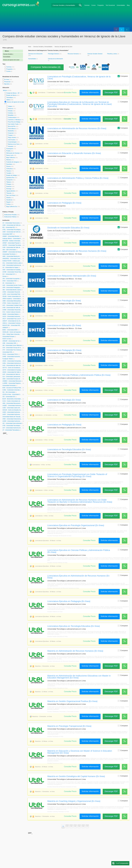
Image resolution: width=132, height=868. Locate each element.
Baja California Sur (12, 207)
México (5, 90)
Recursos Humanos (73, 54)
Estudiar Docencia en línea (55, 763)
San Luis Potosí (11, 195)
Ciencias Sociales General (95, 54)
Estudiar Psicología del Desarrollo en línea (59, 536)
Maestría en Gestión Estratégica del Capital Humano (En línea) (76, 776)
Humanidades (32, 59)
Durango (9, 189)
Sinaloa (9, 198)
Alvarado (11, 146)
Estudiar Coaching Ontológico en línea (58, 812)
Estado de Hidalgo (12, 175)
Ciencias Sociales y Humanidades (43, 47)
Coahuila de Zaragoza (13, 162)
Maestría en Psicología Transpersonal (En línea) (69, 726)
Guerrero (9, 186)
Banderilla (11, 131)
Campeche (10, 180)
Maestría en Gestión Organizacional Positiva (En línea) (72, 701)
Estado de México (11, 95)
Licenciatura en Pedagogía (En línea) (64, 203)
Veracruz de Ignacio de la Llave (15, 102)
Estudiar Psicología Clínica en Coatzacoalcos (60, 89)
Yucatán (9, 173)
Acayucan (11, 133)
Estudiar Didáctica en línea (55, 612)
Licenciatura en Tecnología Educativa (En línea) (69, 449)
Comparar (123, 76)
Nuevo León (10, 155)
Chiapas (9, 184)
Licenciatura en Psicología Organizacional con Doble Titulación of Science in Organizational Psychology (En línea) (77, 475)
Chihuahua (10, 169)
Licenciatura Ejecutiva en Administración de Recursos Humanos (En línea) (78, 577)
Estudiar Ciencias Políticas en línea (57, 189)
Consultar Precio (70, 93)
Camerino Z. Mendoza (14, 120)
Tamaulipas (10, 98)
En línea (7, 80)
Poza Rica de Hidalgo (14, 122)
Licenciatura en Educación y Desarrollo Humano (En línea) (74, 153)
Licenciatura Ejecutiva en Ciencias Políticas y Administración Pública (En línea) (79, 551)
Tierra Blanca (12, 129)
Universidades (121, 5)
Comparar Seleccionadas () (46, 67)
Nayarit (8, 202)
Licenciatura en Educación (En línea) (64, 325)
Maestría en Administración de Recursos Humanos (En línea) (75, 651)
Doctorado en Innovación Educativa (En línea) (68, 228)
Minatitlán (11, 115)
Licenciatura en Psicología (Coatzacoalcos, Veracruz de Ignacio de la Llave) (79, 78)
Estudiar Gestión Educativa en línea (58, 336)
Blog (128, 5)
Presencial (7, 82)
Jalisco (8, 100)
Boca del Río (12, 126)
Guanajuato (10, 149)
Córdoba (10, 113)
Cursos (94, 5)
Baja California (11, 158)
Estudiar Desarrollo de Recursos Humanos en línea (62, 787)
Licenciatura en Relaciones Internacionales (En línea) (72, 276)
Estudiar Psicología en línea (55, 213)
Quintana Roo (10, 178)
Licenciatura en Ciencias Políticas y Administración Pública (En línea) (79, 375)
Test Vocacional (110, 5)
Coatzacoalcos (12, 117)
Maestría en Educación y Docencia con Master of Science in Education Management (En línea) (80, 752)
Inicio (30, 47)
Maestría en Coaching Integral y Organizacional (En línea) (74, 801)
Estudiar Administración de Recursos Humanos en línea (63, 139)
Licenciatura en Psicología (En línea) (64, 301)
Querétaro (9, 164)
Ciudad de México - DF (13, 93)
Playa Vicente (12, 138)
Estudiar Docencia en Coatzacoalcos (58, 115)
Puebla (8, 151)
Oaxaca (9, 171)
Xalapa (10, 106)
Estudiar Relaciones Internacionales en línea (60, 286)
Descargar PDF (111, 92)
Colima (8, 204)
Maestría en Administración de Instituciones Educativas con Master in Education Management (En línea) (79, 677)
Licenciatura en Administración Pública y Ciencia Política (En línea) (78, 178)
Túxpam (10, 135)
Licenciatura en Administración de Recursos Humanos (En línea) (77, 128)
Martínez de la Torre (14, 144)
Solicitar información (90, 92)
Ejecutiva (7, 84)
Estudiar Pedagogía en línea (55, 361)
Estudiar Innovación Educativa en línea (58, 238)
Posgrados (101, 5)
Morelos (9, 160)
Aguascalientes (11, 191)
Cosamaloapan (12, 142)
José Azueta (11, 140)
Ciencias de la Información (55, 59)
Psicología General (54, 54)
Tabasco (9, 182)
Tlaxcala (9, 193)
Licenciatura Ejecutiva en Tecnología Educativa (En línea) (74, 626)
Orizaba (10, 111)
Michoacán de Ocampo (13, 153)
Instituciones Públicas (11, 217)
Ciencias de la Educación (35, 54)
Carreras (87, 5)
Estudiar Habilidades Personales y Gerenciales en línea (63, 712)
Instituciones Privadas (12, 215)
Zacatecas (9, 200)
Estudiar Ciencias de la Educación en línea (59, 164)
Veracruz (11, 109)
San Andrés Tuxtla (13, 124)
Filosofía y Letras (112, 54)
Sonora (9, 166)
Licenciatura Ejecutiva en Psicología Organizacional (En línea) (76, 525)
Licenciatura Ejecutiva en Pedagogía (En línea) (69, 601)
